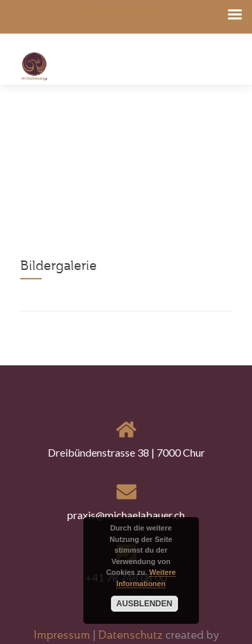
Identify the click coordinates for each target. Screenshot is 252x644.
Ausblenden (144, 604)
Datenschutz (130, 635)
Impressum (63, 635)
